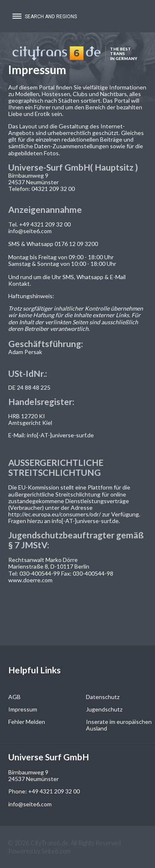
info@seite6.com (30, 231)
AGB (14, 697)
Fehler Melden (27, 722)
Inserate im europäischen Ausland (119, 725)
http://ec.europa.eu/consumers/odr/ (55, 514)
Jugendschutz (104, 709)
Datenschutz (103, 697)
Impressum (23, 709)
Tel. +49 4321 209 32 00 (39, 224)
